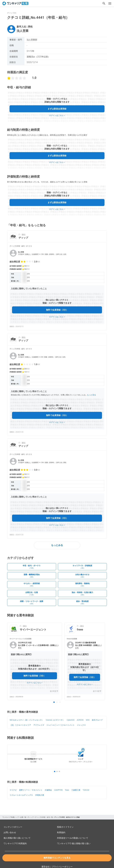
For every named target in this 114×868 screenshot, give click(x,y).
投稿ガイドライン (65, 827)
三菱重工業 (76, 790)
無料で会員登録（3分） (57, 310)
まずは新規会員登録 (57, 109)
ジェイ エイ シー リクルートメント (60, 725)
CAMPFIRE (58, 790)
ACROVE (80, 720)
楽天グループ (97, 720)
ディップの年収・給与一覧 (44, 817)
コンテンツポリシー (13, 827)
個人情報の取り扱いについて (17, 838)
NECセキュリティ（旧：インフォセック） (26, 720)
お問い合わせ (10, 832)
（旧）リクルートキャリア (20, 725)
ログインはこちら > (57, 115)
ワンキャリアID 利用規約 (15, 843)
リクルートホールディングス (21, 795)
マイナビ (13, 790)
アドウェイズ (39, 725)
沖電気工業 (40, 795)
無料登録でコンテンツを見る (57, 858)
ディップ (31, 817)
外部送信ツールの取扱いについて (73, 838)
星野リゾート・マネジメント (31, 790)
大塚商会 (48, 790)
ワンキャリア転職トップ (11, 817)
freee (67, 790)
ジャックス (81, 725)
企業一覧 (23, 817)
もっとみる (57, 545)
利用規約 (61, 832)
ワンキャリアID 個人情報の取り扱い (74, 843)
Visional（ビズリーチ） (55, 720)
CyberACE (71, 720)
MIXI (88, 720)
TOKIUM (86, 790)
